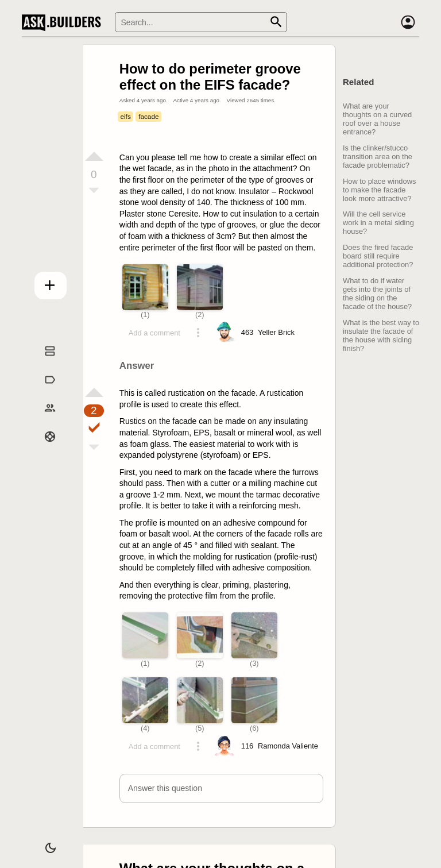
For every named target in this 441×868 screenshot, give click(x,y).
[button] (221, 788)
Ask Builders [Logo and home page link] (64, 22)
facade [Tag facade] (148, 116)
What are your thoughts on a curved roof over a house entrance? (377, 119)
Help (42, 448)
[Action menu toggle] (198, 333)
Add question (42, 281)
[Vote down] (94, 191)
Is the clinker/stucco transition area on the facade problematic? (378, 157)
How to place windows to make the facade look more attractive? (379, 190)
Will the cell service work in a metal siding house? (378, 223)
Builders (42, 419)
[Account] (408, 22)
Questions (42, 362)
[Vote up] (94, 156)
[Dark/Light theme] (42, 842)
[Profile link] (276, 333)
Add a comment (154, 333)
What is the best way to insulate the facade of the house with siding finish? (381, 335)
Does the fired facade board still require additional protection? (378, 256)
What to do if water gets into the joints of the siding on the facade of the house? (377, 294)
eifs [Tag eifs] (125, 116)
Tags (42, 391)
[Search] (201, 22)
